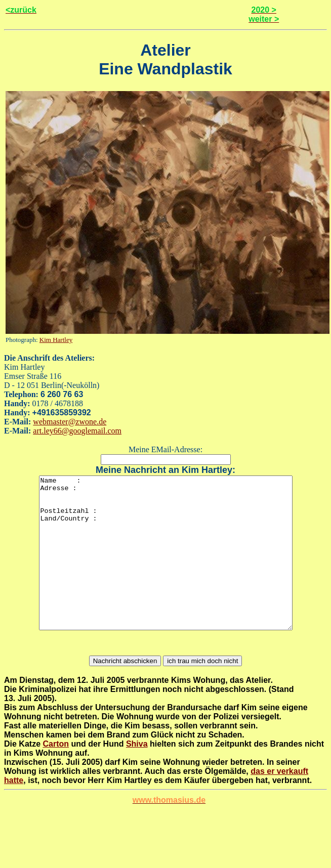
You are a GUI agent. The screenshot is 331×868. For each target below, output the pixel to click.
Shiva (137, 774)
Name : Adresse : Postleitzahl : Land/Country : (166, 568)
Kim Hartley (56, 340)
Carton (56, 774)
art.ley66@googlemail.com (77, 431)
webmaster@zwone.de (70, 422)
